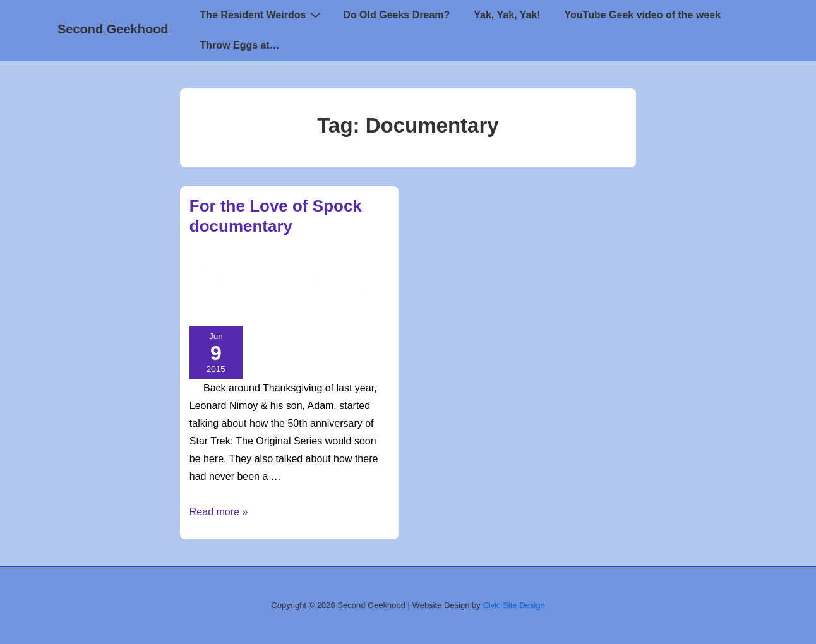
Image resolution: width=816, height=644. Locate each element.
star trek (340, 310)
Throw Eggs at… (240, 45)
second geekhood (275, 310)
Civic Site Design (513, 605)
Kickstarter (281, 295)
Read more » (219, 512)
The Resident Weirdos (262, 15)
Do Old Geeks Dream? (396, 15)
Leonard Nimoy (343, 295)
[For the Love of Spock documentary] (354, 253)
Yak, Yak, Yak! (507, 15)
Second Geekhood (113, 29)
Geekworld (283, 267)
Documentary (321, 281)
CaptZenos (264, 281)
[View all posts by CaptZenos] (231, 253)
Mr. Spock (211, 310)
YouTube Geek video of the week (643, 15)
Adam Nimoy (213, 281)
